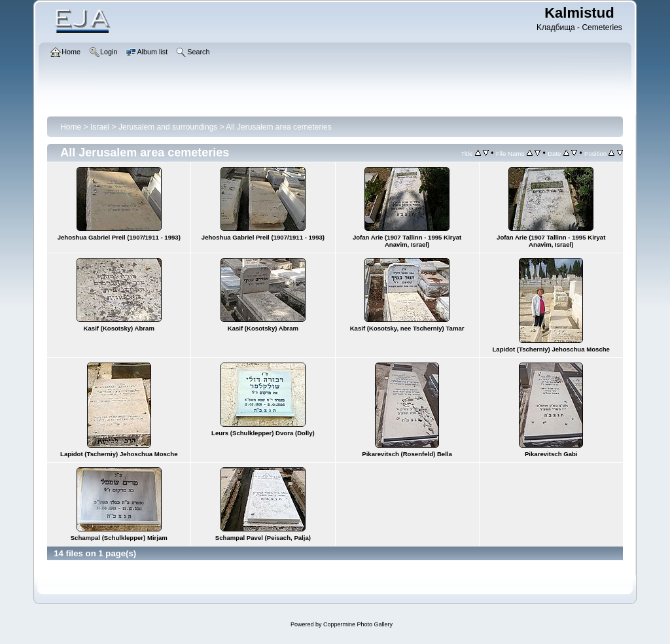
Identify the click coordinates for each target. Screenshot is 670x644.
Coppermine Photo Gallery (358, 624)
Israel (100, 127)
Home (71, 127)
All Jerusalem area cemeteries (278, 127)
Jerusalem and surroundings (168, 127)
